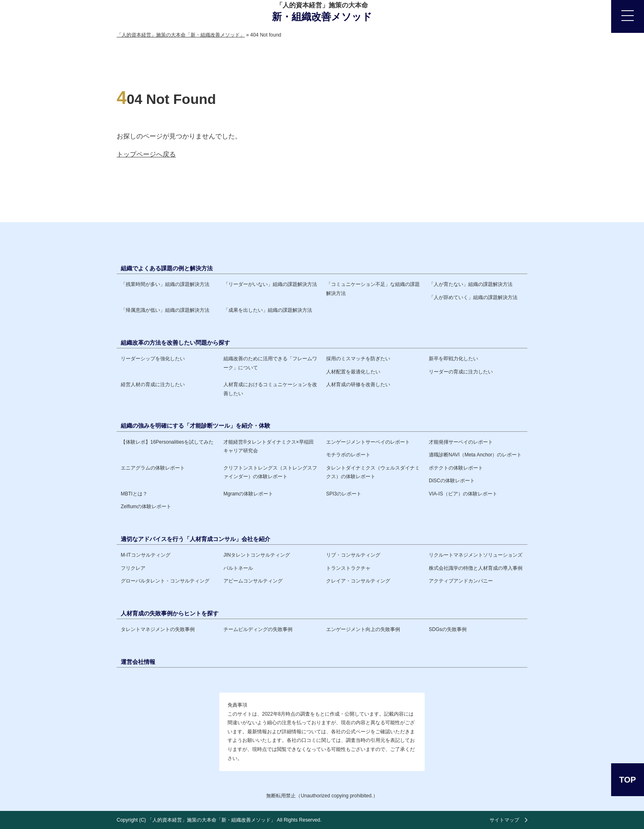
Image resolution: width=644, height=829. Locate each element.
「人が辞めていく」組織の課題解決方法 (473, 297)
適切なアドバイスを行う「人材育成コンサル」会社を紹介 (195, 539)
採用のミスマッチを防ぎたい (358, 359)
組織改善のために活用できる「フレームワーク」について (270, 363)
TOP (628, 780)
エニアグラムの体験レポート (153, 468)
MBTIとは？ (134, 494)
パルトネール (238, 568)
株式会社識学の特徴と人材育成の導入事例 (476, 568)
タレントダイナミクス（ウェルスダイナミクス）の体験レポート (373, 472)
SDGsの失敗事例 (448, 629)
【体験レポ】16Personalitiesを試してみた (167, 442)
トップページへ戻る (146, 154)
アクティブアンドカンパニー (461, 581)
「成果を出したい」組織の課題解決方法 (268, 310)
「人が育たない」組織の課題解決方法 (471, 284)
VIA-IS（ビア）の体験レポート (463, 494)
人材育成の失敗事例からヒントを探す (170, 613)
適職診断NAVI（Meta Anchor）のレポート (475, 455)
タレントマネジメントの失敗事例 (158, 629)
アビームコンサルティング (253, 581)
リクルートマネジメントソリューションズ (476, 555)
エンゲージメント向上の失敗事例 (363, 629)
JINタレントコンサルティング (257, 555)
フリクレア (133, 568)
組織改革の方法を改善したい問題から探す (175, 343)
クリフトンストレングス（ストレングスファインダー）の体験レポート (270, 472)
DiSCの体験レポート (452, 481)
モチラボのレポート (348, 455)
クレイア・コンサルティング (358, 581)
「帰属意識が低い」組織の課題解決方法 (165, 310)
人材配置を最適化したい (353, 372)
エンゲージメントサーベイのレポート (368, 442)
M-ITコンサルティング (146, 555)
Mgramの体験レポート (248, 494)
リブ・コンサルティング (353, 555)
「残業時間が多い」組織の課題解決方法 (165, 284)
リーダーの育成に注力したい (461, 372)
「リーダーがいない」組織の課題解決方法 (270, 284)
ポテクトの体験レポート (456, 468)
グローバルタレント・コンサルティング (165, 581)
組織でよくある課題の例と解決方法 (167, 268)
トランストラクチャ (348, 568)
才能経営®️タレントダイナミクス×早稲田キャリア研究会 (269, 447)
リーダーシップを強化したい (153, 359)
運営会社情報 (138, 662)
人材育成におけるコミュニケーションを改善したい (270, 389)
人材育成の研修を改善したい (358, 385)
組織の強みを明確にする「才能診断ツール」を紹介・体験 (195, 426)
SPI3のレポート (344, 494)
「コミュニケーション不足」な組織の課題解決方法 (373, 289)
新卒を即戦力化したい (453, 359)
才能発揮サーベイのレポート (461, 442)
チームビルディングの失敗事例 (258, 629)
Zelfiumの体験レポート (146, 507)
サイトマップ (504, 820)
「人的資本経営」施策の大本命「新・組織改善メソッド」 (212, 820)
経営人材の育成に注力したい (153, 385)
